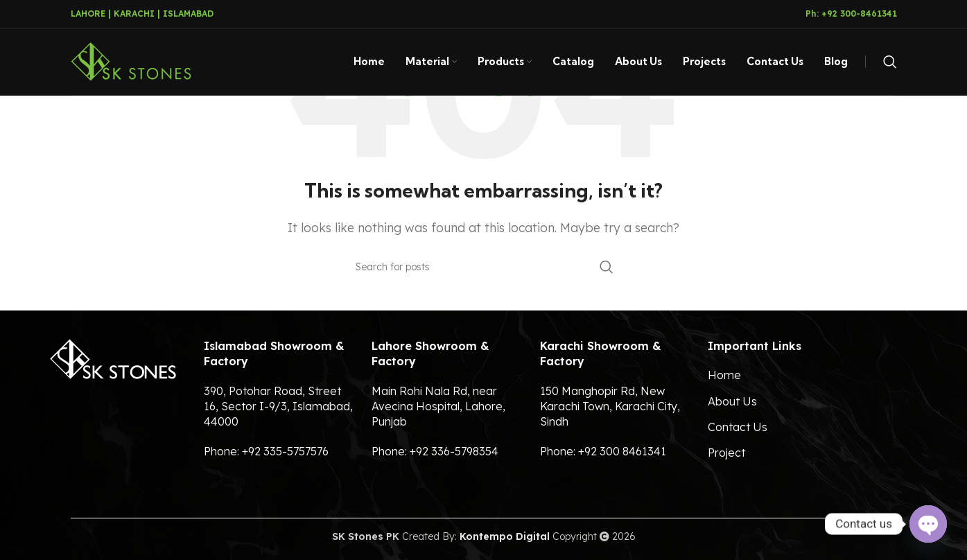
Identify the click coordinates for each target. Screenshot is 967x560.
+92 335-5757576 (285, 451)
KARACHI (134, 14)
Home (724, 375)
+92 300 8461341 (622, 451)
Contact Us (738, 427)
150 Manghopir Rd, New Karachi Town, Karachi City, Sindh (610, 406)
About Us (732, 401)
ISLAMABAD (188, 14)
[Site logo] (131, 62)
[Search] (890, 63)
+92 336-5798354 (454, 451)
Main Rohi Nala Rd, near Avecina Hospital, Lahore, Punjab (438, 406)
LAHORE (88, 14)
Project (726, 453)
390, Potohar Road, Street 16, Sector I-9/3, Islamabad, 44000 (278, 406)
